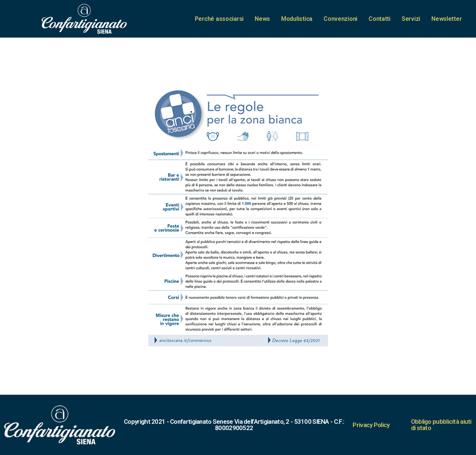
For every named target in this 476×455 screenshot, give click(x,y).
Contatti (379, 19)
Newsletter (446, 19)
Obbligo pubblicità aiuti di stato (441, 425)
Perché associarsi (219, 19)
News (262, 19)
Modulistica (297, 19)
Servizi (411, 19)
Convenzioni (340, 19)
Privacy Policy (371, 425)
